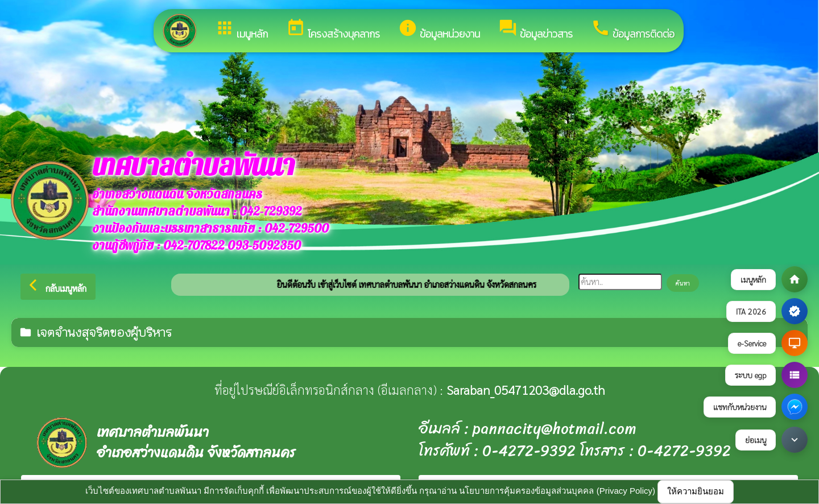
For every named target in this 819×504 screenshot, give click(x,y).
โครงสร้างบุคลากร (333, 30)
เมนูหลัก (241, 30)
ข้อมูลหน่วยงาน (439, 30)
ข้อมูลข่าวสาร (535, 30)
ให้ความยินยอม (696, 491)
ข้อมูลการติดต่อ (633, 30)
